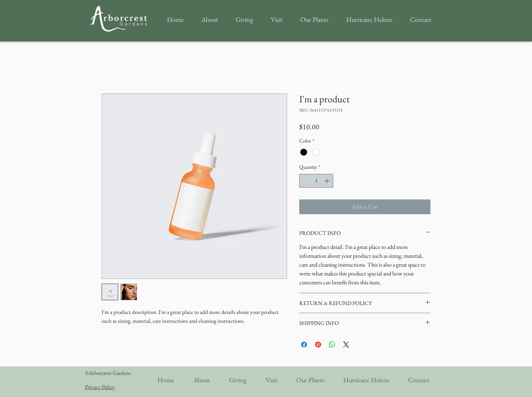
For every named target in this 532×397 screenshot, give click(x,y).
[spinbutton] (316, 181)
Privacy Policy (100, 387)
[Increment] (328, 181)
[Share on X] (346, 345)
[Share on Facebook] (304, 345)
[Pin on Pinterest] (318, 345)
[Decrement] (305, 181)
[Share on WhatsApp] (332, 345)
